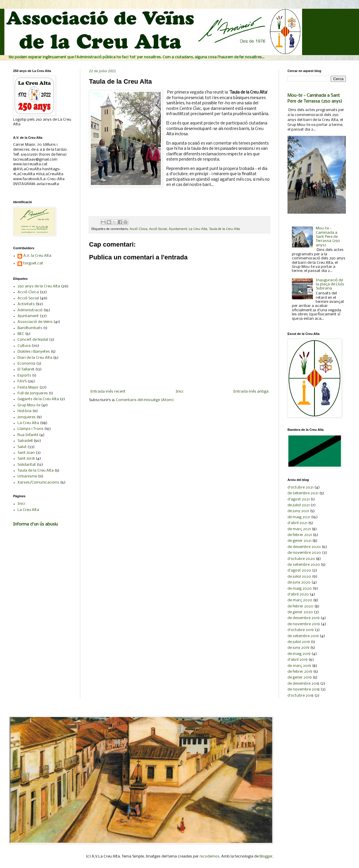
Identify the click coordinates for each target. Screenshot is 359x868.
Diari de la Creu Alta (35, 358)
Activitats (26, 304)
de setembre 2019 (303, 636)
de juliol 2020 (299, 577)
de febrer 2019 (300, 672)
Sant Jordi (26, 459)
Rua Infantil (28, 435)
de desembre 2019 (304, 618)
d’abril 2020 (298, 594)
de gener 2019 (300, 678)
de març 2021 (299, 529)
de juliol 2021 (299, 505)
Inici (179, 392)
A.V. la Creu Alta (37, 256)
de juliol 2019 (299, 642)
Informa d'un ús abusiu (35, 524)
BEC (21, 334)
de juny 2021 (298, 511)
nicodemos (210, 856)
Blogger (266, 856)
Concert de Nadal (33, 340)
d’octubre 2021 (300, 487)
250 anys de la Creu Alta (39, 286)
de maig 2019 (299, 654)
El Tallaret (26, 369)
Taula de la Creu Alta (224, 229)
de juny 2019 (298, 648)
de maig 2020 (300, 589)
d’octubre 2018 (300, 696)
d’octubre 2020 (301, 559)
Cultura (24, 346)
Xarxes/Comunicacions (38, 483)
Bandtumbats (30, 328)
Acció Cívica (138, 229)
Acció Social (158, 229)
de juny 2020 (299, 583)
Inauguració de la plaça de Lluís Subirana (330, 284)
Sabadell (25, 441)
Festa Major (28, 388)
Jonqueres (27, 417)
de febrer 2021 (300, 535)
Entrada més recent (108, 392)
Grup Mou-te (29, 405)
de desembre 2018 (303, 684)
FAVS (22, 381)
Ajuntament (178, 229)
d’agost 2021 (299, 499)
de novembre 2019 (304, 624)
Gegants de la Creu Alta (38, 399)
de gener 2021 (299, 541)
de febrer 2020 (300, 606)
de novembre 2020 (304, 553)
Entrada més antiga (251, 392)
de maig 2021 (299, 517)
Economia (26, 364)
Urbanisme (27, 476)
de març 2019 (299, 666)
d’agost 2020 (299, 571)
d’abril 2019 (298, 660)
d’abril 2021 (297, 523)
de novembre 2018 (304, 689)
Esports (24, 376)
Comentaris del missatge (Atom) (145, 400)
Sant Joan (26, 453)
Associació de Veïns (35, 322)
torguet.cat (33, 263)
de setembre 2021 (303, 493)
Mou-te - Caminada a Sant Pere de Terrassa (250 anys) (328, 237)
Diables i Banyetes (34, 352)
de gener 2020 (300, 612)
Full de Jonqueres (33, 393)
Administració (30, 310)
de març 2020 (300, 600)
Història (25, 411)
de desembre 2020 (304, 547)
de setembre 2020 (304, 565)
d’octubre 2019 (301, 630)
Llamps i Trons (31, 429)
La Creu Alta (198, 229)
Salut (22, 447)
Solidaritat (27, 465)
